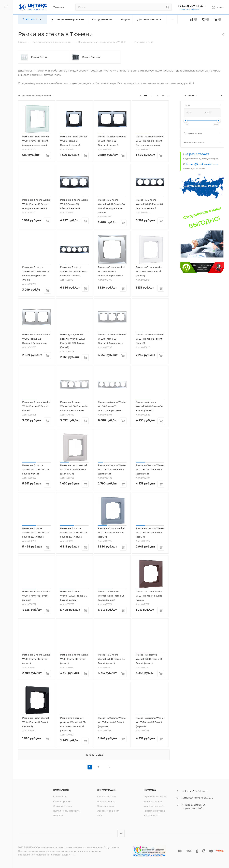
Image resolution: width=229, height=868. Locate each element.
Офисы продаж (62, 801)
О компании (60, 796)
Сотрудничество (63, 806)
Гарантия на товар (154, 811)
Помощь (150, 790)
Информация (107, 790)
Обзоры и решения (108, 811)
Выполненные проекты (67, 811)
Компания (61, 790)
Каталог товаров (106, 796)
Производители (106, 806)
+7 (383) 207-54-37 (191, 6)
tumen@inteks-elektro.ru (202, 164)
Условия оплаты (153, 801)
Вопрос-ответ (152, 815)
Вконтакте (121, 833)
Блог (100, 815)
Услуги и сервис (106, 801)
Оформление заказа (156, 796)
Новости (58, 815)
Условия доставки (154, 806)
